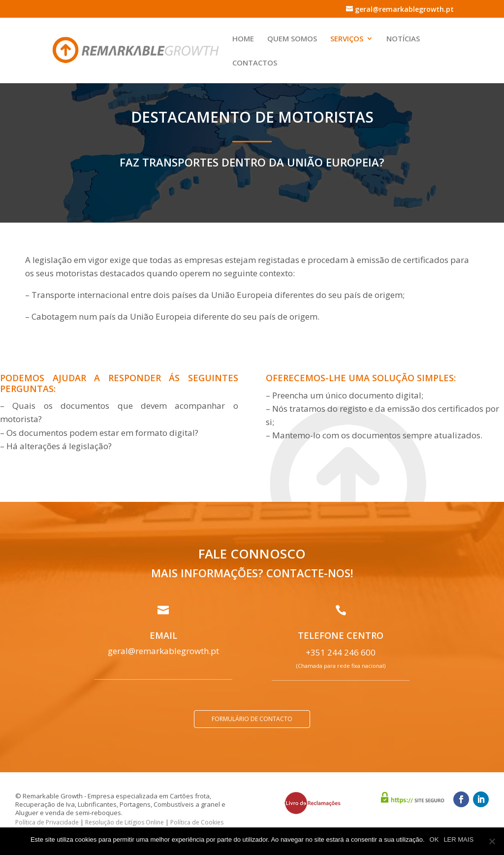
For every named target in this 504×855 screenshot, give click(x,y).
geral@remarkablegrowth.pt (163, 651)
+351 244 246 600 (341, 652)
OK (434, 839)
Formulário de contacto (252, 719)
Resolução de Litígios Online (125, 822)
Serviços (347, 39)
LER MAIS (458, 839)
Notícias (403, 39)
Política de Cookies (197, 822)
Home (243, 39)
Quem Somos (292, 39)
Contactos (255, 63)
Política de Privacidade (47, 822)
